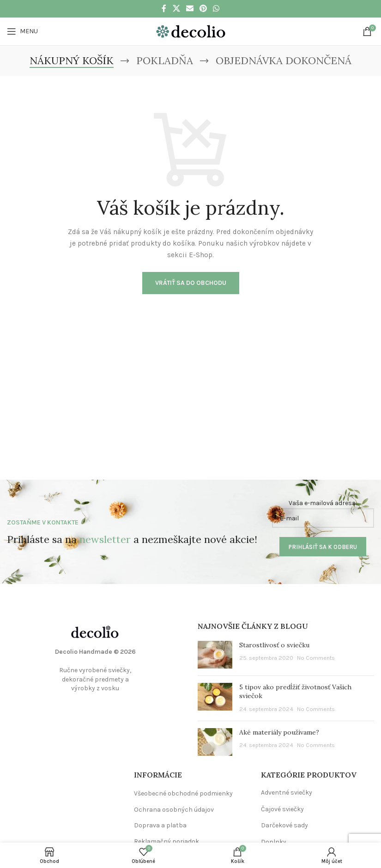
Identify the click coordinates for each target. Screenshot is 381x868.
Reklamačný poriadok (166, 841)
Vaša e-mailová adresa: (323, 513)
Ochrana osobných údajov (174, 810)
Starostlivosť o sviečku (274, 645)
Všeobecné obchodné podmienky (183, 793)
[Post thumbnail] (215, 655)
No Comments (316, 658)
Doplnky (274, 842)
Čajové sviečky (282, 809)
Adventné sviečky (287, 793)
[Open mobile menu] (22, 31)
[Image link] (95, 631)
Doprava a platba (160, 825)
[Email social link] (190, 9)
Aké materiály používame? (279, 732)
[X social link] (176, 9)
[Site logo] (191, 31)
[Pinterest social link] (203, 9)
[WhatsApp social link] (216, 9)
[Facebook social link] (164, 9)
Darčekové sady (284, 825)
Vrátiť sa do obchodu (191, 283)
